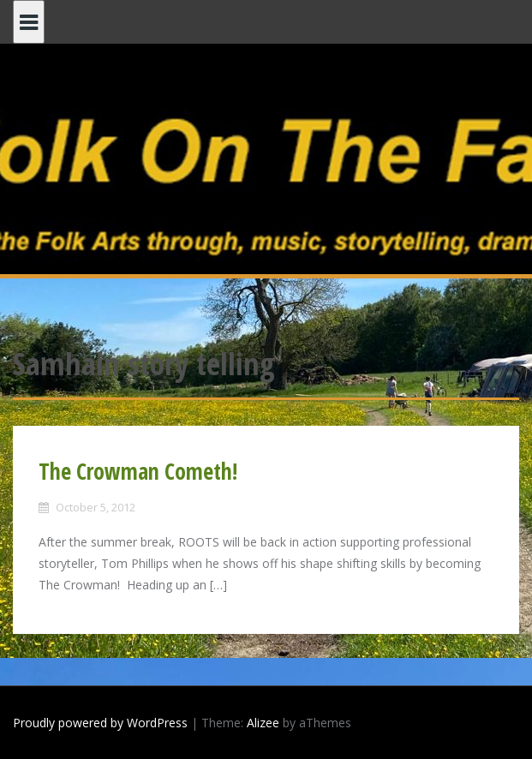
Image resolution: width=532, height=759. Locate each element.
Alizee (263, 723)
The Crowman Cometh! (138, 471)
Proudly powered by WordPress (100, 723)
